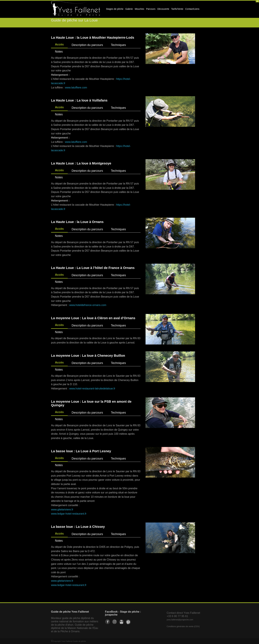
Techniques (118, 45)
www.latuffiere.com (76, 88)
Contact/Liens (192, 10)
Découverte (163, 10)
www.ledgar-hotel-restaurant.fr (69, 514)
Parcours (150, 10)
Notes (59, 52)
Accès (59, 44)
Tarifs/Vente (177, 9)
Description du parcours (87, 45)
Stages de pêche (114, 10)
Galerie (129, 10)
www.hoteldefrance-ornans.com (88, 305)
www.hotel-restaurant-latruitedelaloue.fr (92, 389)
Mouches (139, 9)
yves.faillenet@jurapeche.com (180, 620)
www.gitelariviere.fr (62, 510)
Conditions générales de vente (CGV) (183, 626)
